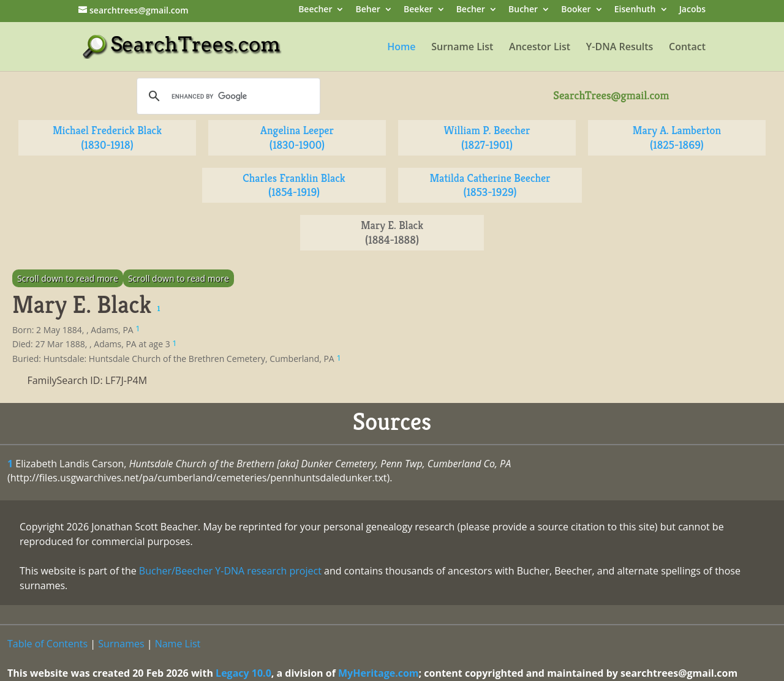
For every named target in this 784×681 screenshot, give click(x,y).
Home (401, 48)
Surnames (121, 644)
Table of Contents (47, 644)
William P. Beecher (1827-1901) (487, 137)
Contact (687, 48)
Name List (178, 644)
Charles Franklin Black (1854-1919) (294, 185)
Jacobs (692, 10)
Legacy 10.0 (243, 673)
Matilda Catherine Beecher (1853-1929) (490, 185)
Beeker (418, 10)
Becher (471, 10)
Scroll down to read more (68, 278)
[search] (227, 96)
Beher (368, 10)
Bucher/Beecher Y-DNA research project (230, 571)
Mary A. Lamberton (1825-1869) (677, 137)
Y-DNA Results (620, 48)
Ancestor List (540, 48)
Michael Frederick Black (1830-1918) (107, 137)
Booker (576, 10)
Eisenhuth (635, 10)
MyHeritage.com (379, 673)
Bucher (523, 10)
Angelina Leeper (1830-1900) (297, 137)
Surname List (462, 48)
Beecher (315, 10)
